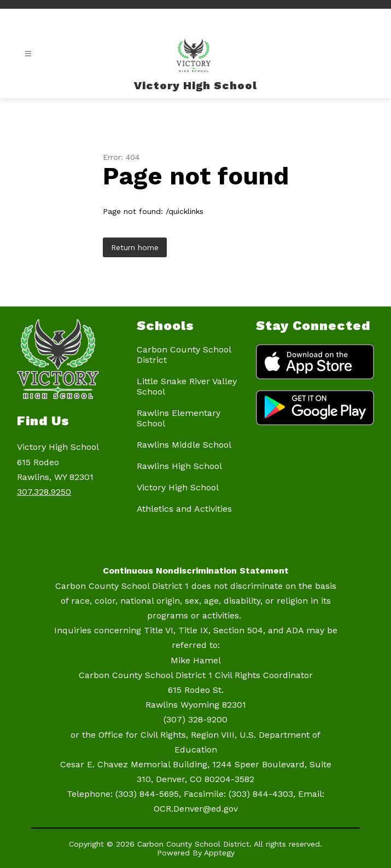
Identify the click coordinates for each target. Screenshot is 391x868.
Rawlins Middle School (184, 445)
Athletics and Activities (184, 509)
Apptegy (219, 853)
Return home (135, 247)
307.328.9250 (44, 492)
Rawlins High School (179, 466)
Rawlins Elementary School (179, 418)
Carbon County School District (184, 355)
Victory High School (178, 487)
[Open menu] (28, 54)
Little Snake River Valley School (187, 386)
